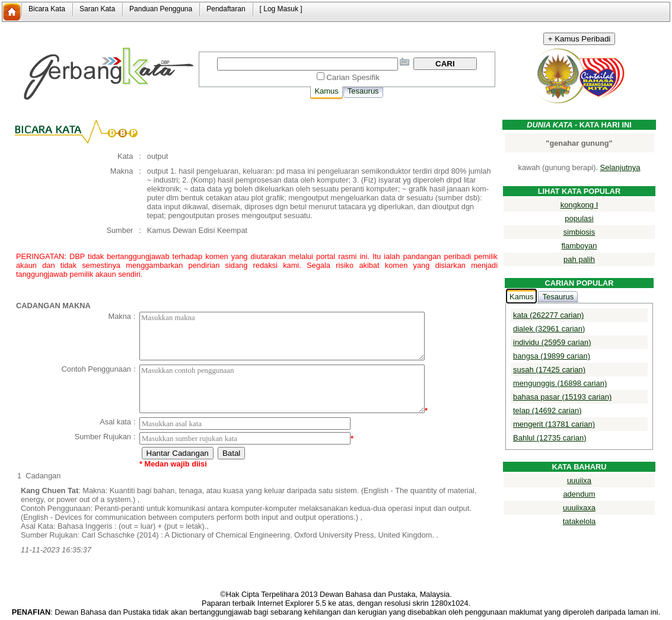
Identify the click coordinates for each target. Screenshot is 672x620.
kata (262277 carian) (548, 315)
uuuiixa (579, 480)
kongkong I (579, 205)
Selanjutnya (620, 167)
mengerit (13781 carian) (554, 424)
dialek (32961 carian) (549, 329)
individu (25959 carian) (552, 342)
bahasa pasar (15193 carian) (562, 397)
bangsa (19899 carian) (552, 356)
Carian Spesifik (353, 77)
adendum (579, 494)
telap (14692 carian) (547, 410)
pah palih (579, 259)
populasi (579, 218)
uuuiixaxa (579, 508)
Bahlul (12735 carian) (550, 438)
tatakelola (579, 521)
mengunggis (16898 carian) (560, 383)
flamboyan (579, 246)
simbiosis (579, 232)
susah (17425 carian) (549, 370)
